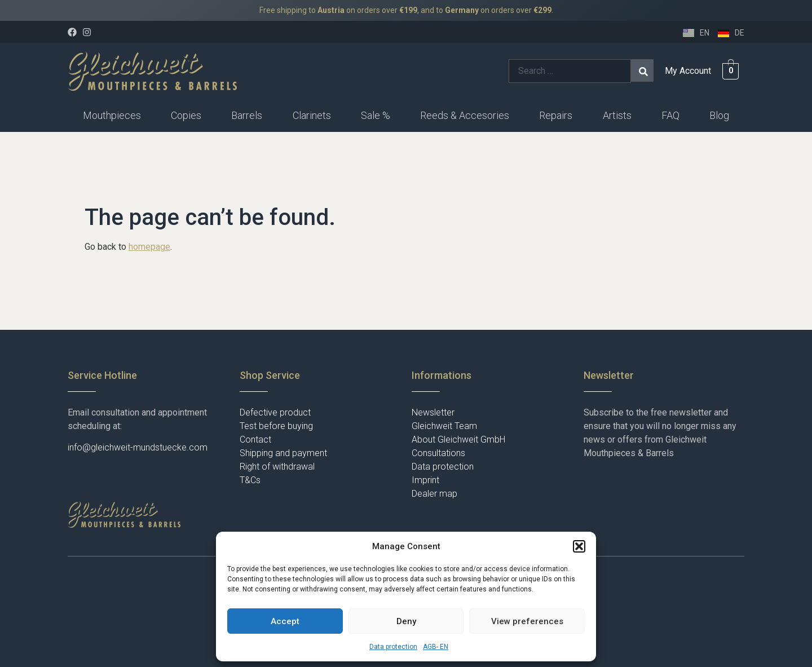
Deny (406, 621)
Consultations (438, 453)
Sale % (376, 115)
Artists (617, 115)
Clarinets (312, 115)
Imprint (425, 480)
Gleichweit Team (444, 426)
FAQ (670, 115)
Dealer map (434, 494)
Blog (719, 115)
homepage (149, 247)
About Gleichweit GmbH (458, 439)
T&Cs (250, 480)
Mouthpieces (112, 115)
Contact (255, 439)
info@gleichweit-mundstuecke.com (138, 447)
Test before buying (276, 426)
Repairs (556, 115)
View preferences (527, 621)
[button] (579, 546)
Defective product (275, 412)
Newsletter (433, 412)
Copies (186, 115)
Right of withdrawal (277, 467)
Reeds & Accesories (465, 115)
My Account (688, 71)
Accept (285, 621)
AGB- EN (436, 647)
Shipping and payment (283, 453)
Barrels (247, 115)
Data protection (393, 647)
